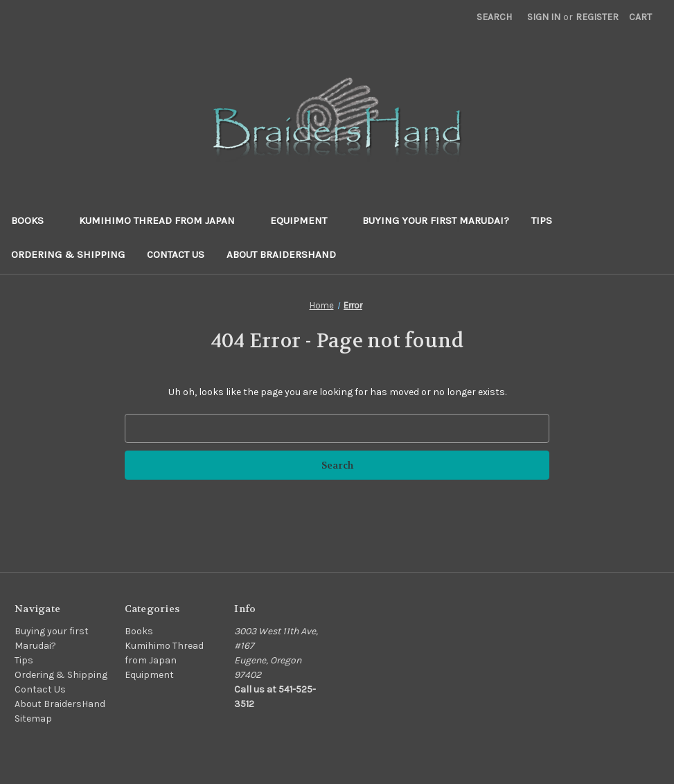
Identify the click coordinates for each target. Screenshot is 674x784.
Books (34, 220)
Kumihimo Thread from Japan (163, 220)
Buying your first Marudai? (436, 220)
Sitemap (33, 718)
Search (494, 17)
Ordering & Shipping (68, 254)
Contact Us (176, 254)
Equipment (305, 220)
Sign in (544, 17)
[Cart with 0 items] (640, 17)
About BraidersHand (281, 254)
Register (597, 17)
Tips (542, 220)
